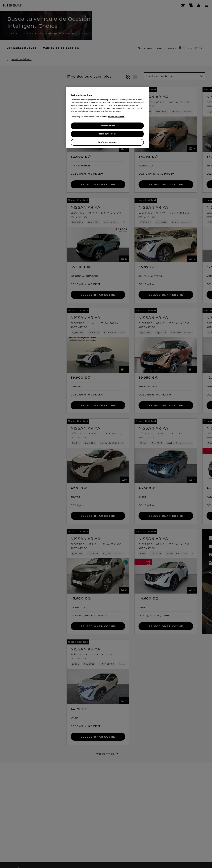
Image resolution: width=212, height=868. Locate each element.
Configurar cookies (107, 142)
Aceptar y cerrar (107, 126)
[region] (107, 118)
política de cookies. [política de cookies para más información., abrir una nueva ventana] (116, 117)
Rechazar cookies (107, 134)
